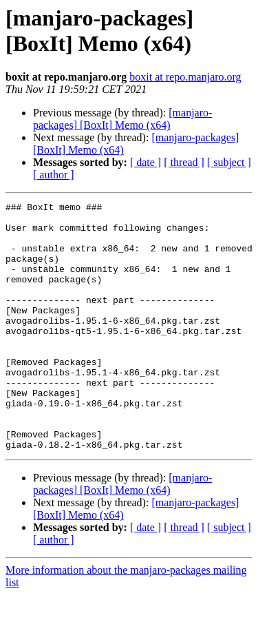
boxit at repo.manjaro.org (185, 77)
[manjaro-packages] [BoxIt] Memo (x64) (122, 119)
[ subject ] (229, 162)
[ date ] (146, 162)
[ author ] (54, 175)
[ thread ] (184, 162)
